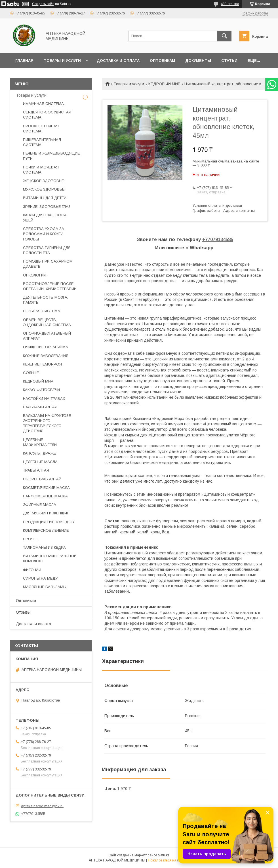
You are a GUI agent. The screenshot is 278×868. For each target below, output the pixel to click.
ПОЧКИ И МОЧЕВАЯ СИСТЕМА (41, 170)
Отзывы (23, 612)
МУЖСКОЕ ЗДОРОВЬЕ (44, 189)
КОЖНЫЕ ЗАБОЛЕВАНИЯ (46, 356)
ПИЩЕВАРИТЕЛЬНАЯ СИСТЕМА (42, 142)
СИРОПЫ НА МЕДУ (40, 578)
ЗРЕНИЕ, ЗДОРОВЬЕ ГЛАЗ (47, 207)
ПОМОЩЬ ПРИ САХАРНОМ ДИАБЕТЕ (48, 264)
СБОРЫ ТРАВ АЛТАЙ (42, 479)
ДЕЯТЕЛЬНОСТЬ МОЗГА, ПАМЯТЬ (46, 300)
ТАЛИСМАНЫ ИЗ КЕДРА (44, 547)
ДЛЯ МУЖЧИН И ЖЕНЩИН (46, 513)
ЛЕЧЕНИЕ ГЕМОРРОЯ (42, 364)
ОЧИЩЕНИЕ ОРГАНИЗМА (46, 347)
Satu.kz (164, 855)
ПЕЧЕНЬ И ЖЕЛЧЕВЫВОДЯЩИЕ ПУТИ (51, 156)
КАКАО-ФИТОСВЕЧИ (41, 390)
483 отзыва (230, 4)
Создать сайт (43, 4)
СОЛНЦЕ (31, 373)
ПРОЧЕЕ (30, 539)
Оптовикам (162, 61)
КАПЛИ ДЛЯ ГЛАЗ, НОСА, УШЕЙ (45, 218)
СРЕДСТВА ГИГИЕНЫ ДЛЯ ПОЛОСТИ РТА (47, 250)
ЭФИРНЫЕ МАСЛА (40, 505)
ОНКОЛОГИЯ (35, 275)
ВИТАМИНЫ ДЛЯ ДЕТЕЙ (45, 198)
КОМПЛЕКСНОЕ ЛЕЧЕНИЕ (46, 530)
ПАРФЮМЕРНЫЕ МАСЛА (45, 496)
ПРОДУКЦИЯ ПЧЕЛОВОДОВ (49, 522)
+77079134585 (218, 239)
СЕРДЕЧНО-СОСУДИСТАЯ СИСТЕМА (47, 115)
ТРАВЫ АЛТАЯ (36, 470)
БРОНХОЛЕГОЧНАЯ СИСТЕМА (41, 129)
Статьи (229, 61)
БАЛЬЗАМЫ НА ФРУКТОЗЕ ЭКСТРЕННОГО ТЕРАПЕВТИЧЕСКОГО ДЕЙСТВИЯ (47, 423)
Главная (24, 61)
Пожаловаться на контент (169, 860)
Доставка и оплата (118, 61)
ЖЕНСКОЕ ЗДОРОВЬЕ (43, 181)
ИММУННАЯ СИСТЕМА (43, 104)
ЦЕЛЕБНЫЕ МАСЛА (40, 462)
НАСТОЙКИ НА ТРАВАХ (44, 399)
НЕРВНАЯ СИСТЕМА (42, 311)
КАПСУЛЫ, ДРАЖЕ (39, 453)
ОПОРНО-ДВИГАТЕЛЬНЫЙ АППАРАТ (47, 336)
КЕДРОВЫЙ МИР (164, 84)
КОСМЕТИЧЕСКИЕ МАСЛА (46, 488)
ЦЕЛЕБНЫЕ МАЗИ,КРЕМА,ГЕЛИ (40, 442)
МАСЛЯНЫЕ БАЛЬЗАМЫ (45, 587)
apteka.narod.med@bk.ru (42, 806)
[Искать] (224, 36)
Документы (198, 61)
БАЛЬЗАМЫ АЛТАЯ (40, 407)
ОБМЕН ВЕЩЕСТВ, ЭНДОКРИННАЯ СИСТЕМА (47, 322)
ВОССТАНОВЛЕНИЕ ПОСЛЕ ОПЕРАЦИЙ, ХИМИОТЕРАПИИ (50, 286)
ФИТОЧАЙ (32, 570)
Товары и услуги (62, 61)
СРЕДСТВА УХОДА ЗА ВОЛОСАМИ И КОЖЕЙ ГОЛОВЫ (44, 234)
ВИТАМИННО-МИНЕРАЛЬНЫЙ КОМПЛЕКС (50, 558)
